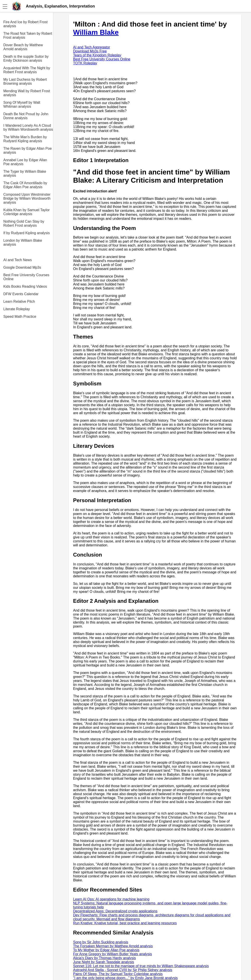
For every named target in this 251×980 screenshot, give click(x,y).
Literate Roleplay (17, 309)
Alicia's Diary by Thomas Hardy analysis (105, 958)
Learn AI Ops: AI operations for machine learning (111, 899)
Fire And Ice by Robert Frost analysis (25, 24)
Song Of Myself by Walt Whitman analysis (22, 104)
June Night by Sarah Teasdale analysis (104, 962)
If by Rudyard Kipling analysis (27, 233)
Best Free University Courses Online (26, 277)
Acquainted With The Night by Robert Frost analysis (27, 70)
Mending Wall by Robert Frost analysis (27, 93)
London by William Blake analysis (23, 242)
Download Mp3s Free (90, 51)
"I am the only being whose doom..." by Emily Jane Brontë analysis (125, 978)
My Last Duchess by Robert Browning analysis (25, 81)
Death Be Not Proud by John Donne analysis (26, 116)
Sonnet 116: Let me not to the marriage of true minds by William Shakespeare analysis (141, 966)
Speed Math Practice (20, 317)
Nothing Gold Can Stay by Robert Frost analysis (24, 223)
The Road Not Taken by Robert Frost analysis (28, 35)
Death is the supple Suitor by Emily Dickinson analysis (26, 58)
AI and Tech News (18, 260)
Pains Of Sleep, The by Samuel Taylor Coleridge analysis (118, 974)
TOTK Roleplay (85, 63)
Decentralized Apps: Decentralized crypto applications (115, 911)
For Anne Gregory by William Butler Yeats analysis (113, 954)
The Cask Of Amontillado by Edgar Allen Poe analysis (25, 185)
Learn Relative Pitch (19, 301)
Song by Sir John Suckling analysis (101, 942)
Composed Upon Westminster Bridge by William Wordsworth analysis (27, 198)
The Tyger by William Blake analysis (25, 173)
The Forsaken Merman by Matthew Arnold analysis (113, 946)
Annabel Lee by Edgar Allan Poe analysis (25, 162)
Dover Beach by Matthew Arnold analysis (23, 47)
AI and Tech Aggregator (92, 47)
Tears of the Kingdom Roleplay (97, 55)
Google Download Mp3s (22, 267)
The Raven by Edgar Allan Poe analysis (28, 150)
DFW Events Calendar (21, 294)
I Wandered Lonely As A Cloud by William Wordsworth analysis (28, 127)
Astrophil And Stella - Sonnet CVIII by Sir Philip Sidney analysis (123, 970)
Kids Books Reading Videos (25, 286)
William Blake (96, 32)
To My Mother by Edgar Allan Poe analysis (106, 950)
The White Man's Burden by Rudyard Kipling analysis (25, 139)
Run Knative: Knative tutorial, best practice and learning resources (125, 923)
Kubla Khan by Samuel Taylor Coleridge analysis (27, 212)
